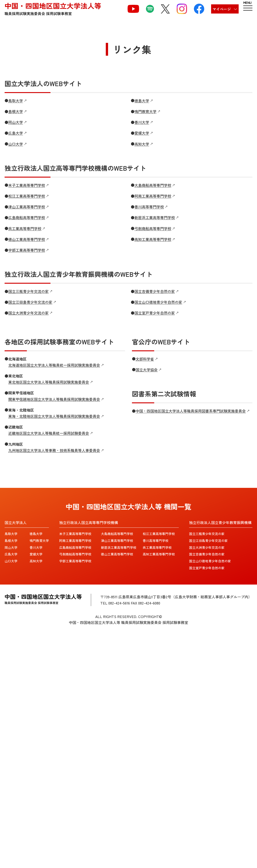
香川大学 (36, 547)
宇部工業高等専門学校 (75, 561)
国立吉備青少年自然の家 (207, 554)
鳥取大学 (11, 534)
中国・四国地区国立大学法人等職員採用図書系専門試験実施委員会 (191, 411)
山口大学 (11, 561)
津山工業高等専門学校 (117, 541)
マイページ (222, 9)
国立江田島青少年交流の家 (208, 541)
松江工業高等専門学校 (159, 534)
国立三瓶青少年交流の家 (207, 534)
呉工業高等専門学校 (157, 547)
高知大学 (36, 561)
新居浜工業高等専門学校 (119, 547)
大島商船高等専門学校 (117, 534)
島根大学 (11, 541)
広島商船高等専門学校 (75, 547)
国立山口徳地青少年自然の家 (210, 561)
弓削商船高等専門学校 (75, 554)
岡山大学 (11, 547)
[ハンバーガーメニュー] (248, 7)
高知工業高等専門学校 (159, 554)
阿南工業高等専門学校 (75, 541)
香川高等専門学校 (156, 541)
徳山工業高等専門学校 (117, 554)
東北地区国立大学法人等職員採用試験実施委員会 (49, 382)
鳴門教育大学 (39, 541)
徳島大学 (36, 534)
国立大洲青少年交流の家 (207, 547)
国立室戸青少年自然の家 (207, 568)
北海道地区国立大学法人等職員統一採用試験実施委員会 (54, 365)
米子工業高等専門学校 (75, 534)
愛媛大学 (36, 554)
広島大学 (11, 554)
